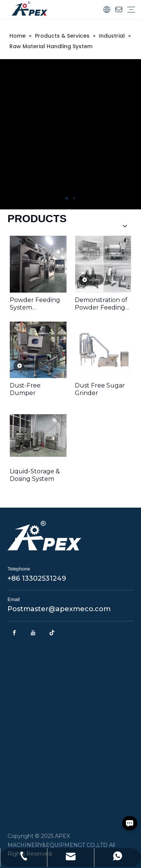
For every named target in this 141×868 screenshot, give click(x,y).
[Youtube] (33, 633)
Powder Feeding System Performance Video (35, 304)
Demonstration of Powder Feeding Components (101, 304)
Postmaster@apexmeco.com (59, 609)
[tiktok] (52, 633)
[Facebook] (14, 633)
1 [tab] (67, 198)
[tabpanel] (70, 134)
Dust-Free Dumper (25, 389)
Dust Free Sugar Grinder (100, 389)
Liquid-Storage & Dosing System (35, 475)
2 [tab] (74, 198)
